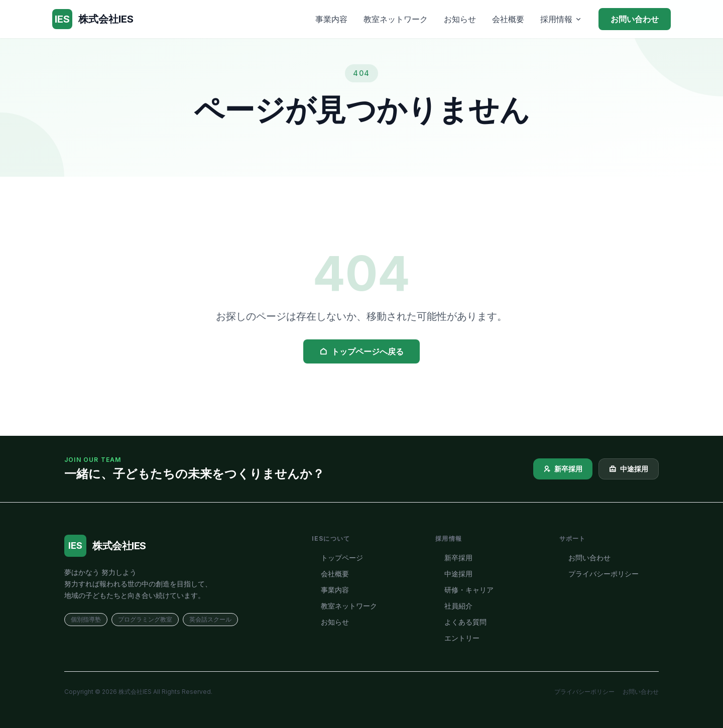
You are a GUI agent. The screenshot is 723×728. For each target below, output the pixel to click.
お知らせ (460, 19)
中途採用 (629, 469)
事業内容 (331, 19)
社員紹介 (454, 606)
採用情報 (561, 19)
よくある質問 (461, 622)
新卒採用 (563, 469)
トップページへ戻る (361, 351)
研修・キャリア (464, 590)
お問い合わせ (635, 19)
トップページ (337, 558)
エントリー (457, 638)
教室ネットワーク (396, 19)
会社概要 (508, 19)
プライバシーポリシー (599, 574)
